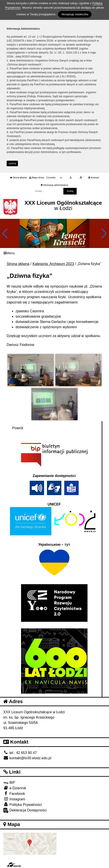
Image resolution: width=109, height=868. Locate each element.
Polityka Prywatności (23, 804)
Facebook (14, 793)
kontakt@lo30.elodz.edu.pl (27, 758)
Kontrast (94, 178)
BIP (9, 783)
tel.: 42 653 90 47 (20, 753)
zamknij (12, 163)
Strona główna (18, 178)
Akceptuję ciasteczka (75, 14)
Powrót (18, 428)
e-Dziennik (15, 788)
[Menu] (54, 253)
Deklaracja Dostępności (25, 810)
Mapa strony (37, 178)
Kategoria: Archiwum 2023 (53, 264)
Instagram (14, 799)
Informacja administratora (55, 185)
